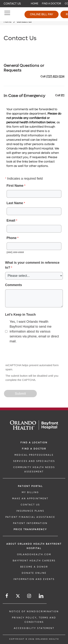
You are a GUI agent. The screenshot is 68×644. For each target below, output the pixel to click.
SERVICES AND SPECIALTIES (34, 461)
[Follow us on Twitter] (18, 597)
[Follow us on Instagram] (29, 596)
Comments (14, 285)
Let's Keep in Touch (20, 315)
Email (11, 220)
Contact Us (12, 4)
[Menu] (7, 15)
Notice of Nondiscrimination (34, 611)
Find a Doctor (51, 4)
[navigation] (34, 4)
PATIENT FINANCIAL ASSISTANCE (30, 517)
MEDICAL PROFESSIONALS (34, 455)
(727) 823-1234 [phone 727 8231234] (55, 76)
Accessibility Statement (34, 628)
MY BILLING (30, 492)
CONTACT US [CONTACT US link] (30, 505)
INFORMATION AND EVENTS (34, 579)
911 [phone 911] (63, 95)
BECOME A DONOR (34, 567)
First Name (15, 186)
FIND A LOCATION (34, 443)
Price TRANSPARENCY (30, 529)
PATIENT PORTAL (30, 486)
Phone (12, 238)
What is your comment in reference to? (32, 265)
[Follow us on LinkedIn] (41, 596)
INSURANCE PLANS (30, 511)
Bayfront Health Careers (34, 561)
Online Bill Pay (42, 14)
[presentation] (32, 354)
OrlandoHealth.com (34, 554)
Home (35, 4)
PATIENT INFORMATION (30, 523)
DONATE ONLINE (34, 573)
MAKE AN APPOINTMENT (30, 499)
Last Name (15, 203)
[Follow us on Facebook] (7, 596)
